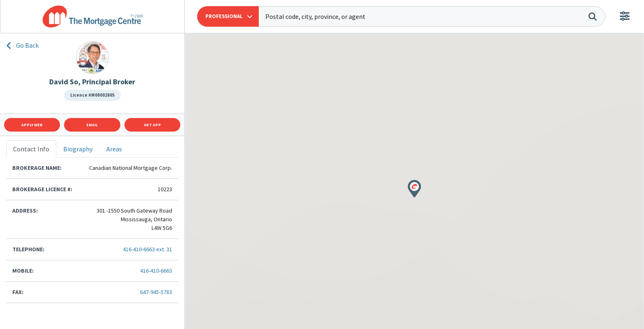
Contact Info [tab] (31, 149)
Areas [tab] (114, 149)
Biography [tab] (78, 149)
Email (92, 125)
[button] (228, 16)
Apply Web (32, 125)
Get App (152, 125)
